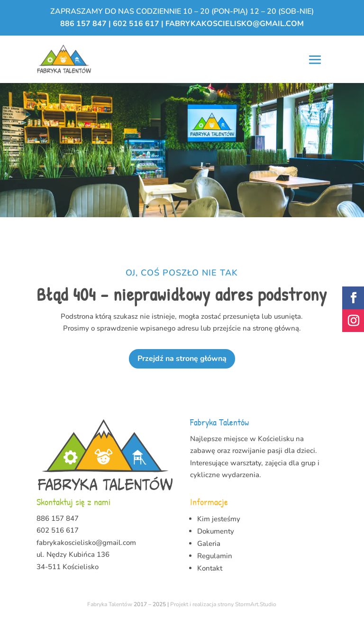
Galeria (209, 544)
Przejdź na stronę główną (182, 359)
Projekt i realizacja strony (202, 604)
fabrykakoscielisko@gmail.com (235, 24)
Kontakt (210, 568)
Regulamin (215, 556)
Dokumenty (216, 531)
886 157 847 (84, 24)
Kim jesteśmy (219, 519)
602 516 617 (136, 24)
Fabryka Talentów (110, 604)
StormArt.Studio (256, 604)
